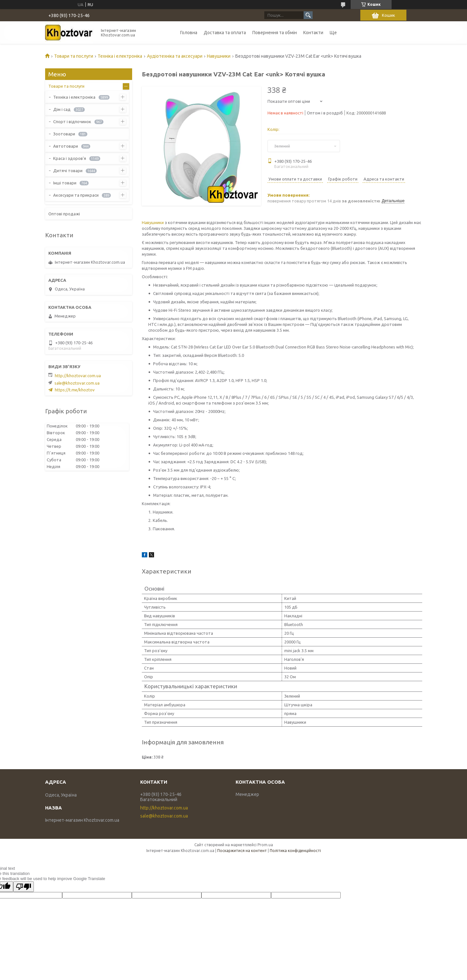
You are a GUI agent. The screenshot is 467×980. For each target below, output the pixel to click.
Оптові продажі (64, 214)
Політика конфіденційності (295, 851)
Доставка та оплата (225, 33)
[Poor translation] (24, 887)
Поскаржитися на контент (242, 851)
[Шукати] (308, 15)
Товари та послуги (74, 56)
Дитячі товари (68, 171)
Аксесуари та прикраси (76, 195)
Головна (189, 33)
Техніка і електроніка (120, 56)
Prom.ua (265, 845)
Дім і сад (62, 109)
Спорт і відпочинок (72, 122)
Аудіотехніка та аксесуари (175, 56)
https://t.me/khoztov (75, 390)
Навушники (219, 56)
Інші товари (65, 183)
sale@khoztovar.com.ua (77, 383)
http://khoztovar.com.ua (78, 376)
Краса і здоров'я (70, 158)
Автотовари (66, 146)
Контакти (313, 33)
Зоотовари (64, 134)
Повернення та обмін (275, 33)
